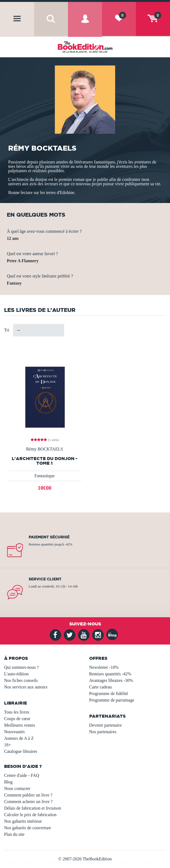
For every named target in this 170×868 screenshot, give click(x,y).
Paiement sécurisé (49, 537)
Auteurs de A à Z (19, 738)
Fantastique (44, 476)
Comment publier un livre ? (28, 795)
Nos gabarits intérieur (23, 821)
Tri (7, 330)
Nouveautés (14, 732)
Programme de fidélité (109, 693)
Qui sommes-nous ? (21, 667)
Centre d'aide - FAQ (22, 775)
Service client (45, 579)
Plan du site (14, 834)
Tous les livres (17, 712)
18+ (8, 745)
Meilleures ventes (20, 725)
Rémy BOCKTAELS (45, 449)
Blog (8, 782)
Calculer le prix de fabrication (30, 815)
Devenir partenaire (105, 725)
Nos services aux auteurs (26, 687)
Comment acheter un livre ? (28, 802)
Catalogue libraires (21, 751)
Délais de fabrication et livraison (33, 808)
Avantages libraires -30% (111, 680)
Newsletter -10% (104, 667)
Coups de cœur (17, 719)
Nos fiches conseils (21, 680)
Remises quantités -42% (110, 674)
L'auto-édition (16, 674)
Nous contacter (17, 788)
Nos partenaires (103, 732)
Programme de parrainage (112, 700)
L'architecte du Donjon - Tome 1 (45, 461)
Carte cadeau (101, 687)
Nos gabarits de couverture (28, 828)
